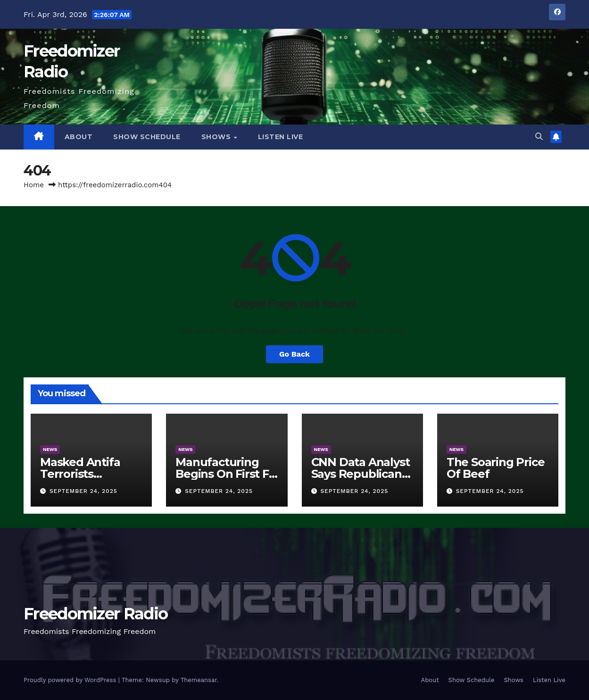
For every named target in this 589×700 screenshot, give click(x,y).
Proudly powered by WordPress (71, 680)
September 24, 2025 (83, 491)
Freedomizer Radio (95, 614)
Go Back (294, 354)
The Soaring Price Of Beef (496, 468)
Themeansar (199, 680)
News (50, 449)
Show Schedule (147, 137)
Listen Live (281, 137)
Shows (217, 137)
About (79, 137)
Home (34, 185)
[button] (539, 137)
